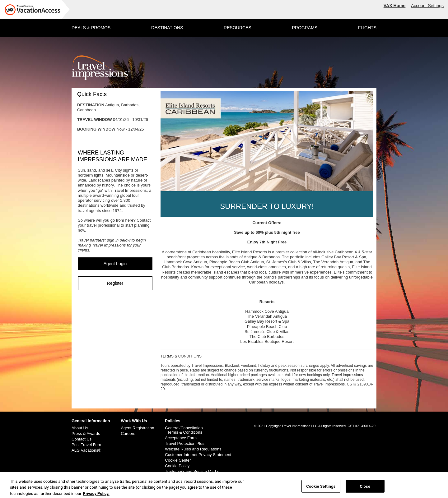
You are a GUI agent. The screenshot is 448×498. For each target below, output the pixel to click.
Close (365, 488)
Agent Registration (137, 428)
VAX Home (395, 6)
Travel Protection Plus (185, 444)
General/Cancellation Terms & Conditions (184, 430)
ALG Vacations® (86, 450)
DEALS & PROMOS (91, 28)
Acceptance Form (181, 438)
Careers (128, 434)
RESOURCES (238, 28)
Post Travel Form (87, 445)
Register (115, 283)
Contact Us (82, 439)
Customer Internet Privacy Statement (198, 455)
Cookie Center (178, 460)
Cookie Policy (177, 466)
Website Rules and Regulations (193, 449)
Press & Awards (86, 434)
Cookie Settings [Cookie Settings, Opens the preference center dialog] (321, 488)
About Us (80, 428)
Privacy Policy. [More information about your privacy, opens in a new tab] (96, 495)
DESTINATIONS (167, 28)
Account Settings (427, 6)
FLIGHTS (367, 28)
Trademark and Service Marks (192, 472)
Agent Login (115, 264)
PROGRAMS (305, 28)
